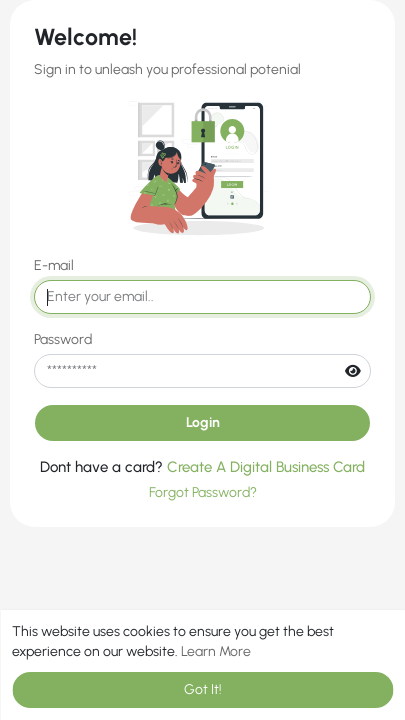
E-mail (54, 265)
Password (63, 339)
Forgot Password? (203, 492)
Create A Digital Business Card (266, 467)
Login (203, 422)
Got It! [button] (203, 689)
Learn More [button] (216, 651)
